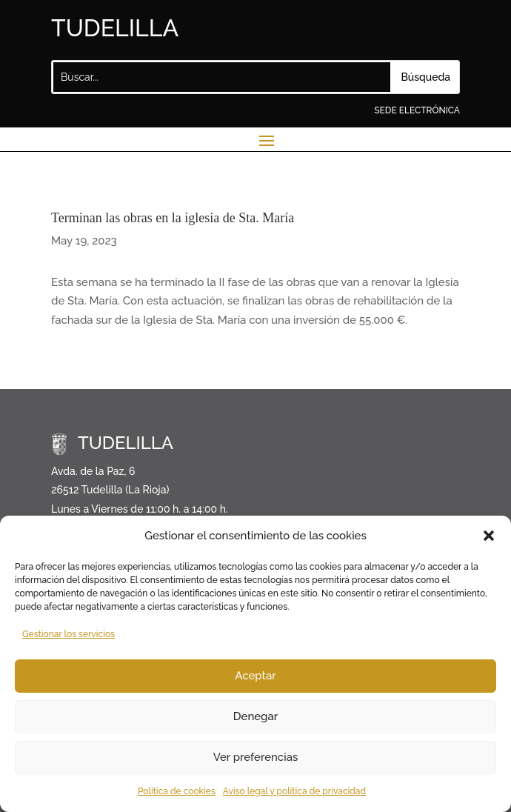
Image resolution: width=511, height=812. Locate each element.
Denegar (255, 716)
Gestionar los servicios (69, 634)
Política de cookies (177, 791)
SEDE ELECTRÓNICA (417, 110)
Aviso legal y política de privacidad (294, 791)
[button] (489, 536)
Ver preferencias (256, 757)
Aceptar (255, 676)
